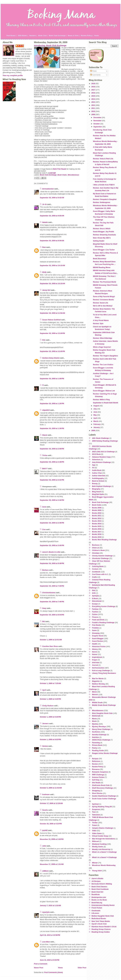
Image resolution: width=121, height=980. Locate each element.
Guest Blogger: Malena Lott (104, 391)
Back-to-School (98, 481)
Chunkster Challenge (100, 558)
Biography (96, 489)
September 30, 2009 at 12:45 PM (52, 351)
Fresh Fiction (97, 908)
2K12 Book (96, 454)
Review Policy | (87, 36)
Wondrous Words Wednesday (104, 865)
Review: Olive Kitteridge (103, 338)
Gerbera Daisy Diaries (51, 358)
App (94, 465)
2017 (93, 90)
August (97, 406)
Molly (44, 272)
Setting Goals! (99, 241)
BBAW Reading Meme (102, 267)
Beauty (95, 484)
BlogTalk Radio (98, 494)
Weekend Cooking (99, 844)
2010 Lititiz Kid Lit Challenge (103, 452)
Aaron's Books (98, 878)
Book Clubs (62, 175)
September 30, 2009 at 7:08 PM (52, 586)
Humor (95, 654)
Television (96, 815)
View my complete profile (13, 75)
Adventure (96, 460)
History (95, 649)
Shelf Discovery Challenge (103, 788)
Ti (43, 385)
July (95, 409)
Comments (95, 75)
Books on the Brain (99, 900)
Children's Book (98, 550)
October (97, 124)
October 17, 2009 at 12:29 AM (51, 803)
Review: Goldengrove (101, 202)
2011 (93, 108)
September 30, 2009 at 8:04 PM (52, 615)
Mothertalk (96, 716)
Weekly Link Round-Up (101, 849)
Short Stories (97, 793)
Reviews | (33, 36)
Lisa (44, 529)
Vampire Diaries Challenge (103, 828)
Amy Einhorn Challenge (101, 462)
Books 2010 (97, 513)
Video (94, 831)
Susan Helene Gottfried (52, 320)
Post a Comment (41, 964)
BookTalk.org (97, 903)
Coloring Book (98, 566)
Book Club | (43, 36)
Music (94, 721)
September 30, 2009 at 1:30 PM (52, 403)
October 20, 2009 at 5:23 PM (51, 824)
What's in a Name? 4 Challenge (104, 857)
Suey (44, 608)
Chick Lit (96, 548)
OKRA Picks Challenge (101, 740)
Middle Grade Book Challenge (104, 705)
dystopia (95, 596)
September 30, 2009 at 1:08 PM (52, 379)
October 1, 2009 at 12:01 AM (51, 640)
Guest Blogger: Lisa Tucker (104, 250)
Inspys (95, 660)
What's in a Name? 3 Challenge (104, 852)
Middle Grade (97, 703)
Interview (96, 662)
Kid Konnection (98, 668)
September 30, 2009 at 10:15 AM (52, 283)
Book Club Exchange (48, 175)
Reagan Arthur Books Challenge (105, 753)
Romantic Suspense (100, 772)
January (97, 427)
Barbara (45, 570)
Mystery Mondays (99, 727)
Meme (94, 692)
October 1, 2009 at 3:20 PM (50, 699)
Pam (44, 247)
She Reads (96, 783)
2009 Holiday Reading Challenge (105, 441)
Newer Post (39, 968)
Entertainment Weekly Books (103, 905)
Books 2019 (97, 537)
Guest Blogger (98, 638)
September (98, 127)
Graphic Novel (98, 636)
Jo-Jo (45, 204)
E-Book (95, 598)
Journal (95, 665)
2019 (93, 84)
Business (96, 545)
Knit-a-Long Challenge (101, 670)
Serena (45, 746)
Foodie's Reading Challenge (103, 622)
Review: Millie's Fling (101, 400)
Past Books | (12, 36)
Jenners (45, 724)
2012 (93, 105)
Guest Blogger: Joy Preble (103, 232)
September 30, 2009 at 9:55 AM (52, 216)
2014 (93, 99)
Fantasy (95, 609)
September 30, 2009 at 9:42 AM (52, 198)
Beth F (45, 469)
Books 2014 (97, 524)
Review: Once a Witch (102, 229)
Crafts (94, 577)
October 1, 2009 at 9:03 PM (50, 739)
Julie (44, 846)
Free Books (97, 625)
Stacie (45, 435)
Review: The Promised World (104, 282)
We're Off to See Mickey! (103, 306)
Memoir (95, 694)
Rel (44, 621)
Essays (95, 604)
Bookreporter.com (99, 897)
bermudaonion (48, 189)
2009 (93, 114)
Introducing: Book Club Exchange (50, 45)
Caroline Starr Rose (50, 646)
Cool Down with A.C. (100, 574)
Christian (96, 553)
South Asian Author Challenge (104, 799)
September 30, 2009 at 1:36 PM (52, 428)
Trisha (45, 455)
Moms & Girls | (74, 36)
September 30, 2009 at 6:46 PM (52, 563)
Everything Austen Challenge (104, 606)
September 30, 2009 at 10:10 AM (52, 265)
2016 (93, 93)
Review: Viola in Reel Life (103, 159)
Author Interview (99, 476)
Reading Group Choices (101, 929)
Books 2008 (97, 508)
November (98, 121)
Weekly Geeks (98, 847)
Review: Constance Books (103, 300)
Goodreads (96, 911)
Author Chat (97, 473)
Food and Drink (98, 620)
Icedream (46, 794)
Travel (94, 825)
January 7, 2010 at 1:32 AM (50, 905)
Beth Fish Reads (60, 169)
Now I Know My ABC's (102, 238)
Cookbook (96, 572)
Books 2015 (97, 526)
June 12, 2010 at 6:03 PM (50, 960)
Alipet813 (46, 410)
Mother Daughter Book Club (103, 916)
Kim (44, 340)
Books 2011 (97, 516)
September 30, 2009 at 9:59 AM (52, 241)
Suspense (96, 809)
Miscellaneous (73, 175)
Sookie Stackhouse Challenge (104, 796)
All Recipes (96, 881)
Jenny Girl (46, 290)
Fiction (95, 614)
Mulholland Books (99, 919)
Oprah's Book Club (99, 924)
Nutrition (95, 737)
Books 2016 (97, 529)
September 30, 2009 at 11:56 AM (52, 313)
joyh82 (45, 830)
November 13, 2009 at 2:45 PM (52, 839)
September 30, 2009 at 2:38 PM (52, 462)
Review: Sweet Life (100, 303)
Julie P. (21, 46)
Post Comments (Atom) (54, 972)
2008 (93, 430)
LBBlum (45, 871)
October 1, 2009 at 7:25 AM (50, 683)
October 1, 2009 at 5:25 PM (50, 717)
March (96, 421)
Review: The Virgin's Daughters (105, 356)
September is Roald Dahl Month (106, 403)
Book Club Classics (99, 887)
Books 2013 (97, 521)
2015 (93, 96)
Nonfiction (96, 732)
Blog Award (97, 492)
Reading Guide (98, 751)
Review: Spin (98, 324)
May (95, 415)
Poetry (95, 748)
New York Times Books (101, 921)
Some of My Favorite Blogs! (104, 297)
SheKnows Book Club (101, 785)
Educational (97, 601)
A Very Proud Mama (101, 320)
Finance (95, 617)
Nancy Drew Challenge (101, 729)
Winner (95, 863)
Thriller (95, 823)
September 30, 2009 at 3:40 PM (52, 545)
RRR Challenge (98, 775)
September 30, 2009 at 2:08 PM (52, 449)
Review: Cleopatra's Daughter (105, 199)
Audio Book (97, 470)
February (97, 424)
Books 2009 (97, 510)
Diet (94, 590)
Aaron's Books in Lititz (51, 552)
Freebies (95, 628)
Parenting (96, 743)
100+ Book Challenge (100, 438)
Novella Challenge (99, 735)
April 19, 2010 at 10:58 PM (50, 935)
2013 (93, 102)
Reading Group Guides (101, 932)
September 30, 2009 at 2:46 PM (52, 523)
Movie (94, 719)
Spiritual (95, 804)
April (44, 690)
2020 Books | (23, 36)
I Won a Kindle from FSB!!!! (104, 185)
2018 (93, 87)
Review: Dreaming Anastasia (104, 235)
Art (93, 468)
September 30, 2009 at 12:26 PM (52, 333)
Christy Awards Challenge (102, 556)
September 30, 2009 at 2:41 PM (52, 480)
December (98, 117)
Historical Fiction (99, 646)
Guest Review (98, 641)
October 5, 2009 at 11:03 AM (51, 788)
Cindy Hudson (48, 706)
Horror (95, 652)
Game (94, 630)
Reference (96, 761)
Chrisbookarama (49, 593)
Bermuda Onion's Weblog (102, 884)
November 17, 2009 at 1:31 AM (52, 864)
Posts (93, 71)
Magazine (96, 681)
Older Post (82, 968)
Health (95, 644)
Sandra (45, 810)
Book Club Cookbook (100, 889)
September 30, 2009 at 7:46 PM (52, 602)
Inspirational (97, 657)
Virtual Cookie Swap (100, 836)
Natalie (45, 222)
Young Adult (97, 871)
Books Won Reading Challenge (104, 540)
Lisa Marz (46, 942)
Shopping (96, 791)
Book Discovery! (100, 259)
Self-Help (96, 780)
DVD (94, 593)
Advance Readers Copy (101, 457)
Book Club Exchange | (58, 36)
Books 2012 (97, 518)
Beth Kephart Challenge (101, 486)
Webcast (95, 841)
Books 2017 (97, 532)
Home (96, 36)
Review (95, 764)
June (96, 412)
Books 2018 (97, 534)
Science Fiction (98, 777)
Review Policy (98, 767)
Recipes (95, 759)
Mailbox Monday (99, 684)
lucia (44, 507)
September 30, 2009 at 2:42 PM (52, 500)
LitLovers (95, 913)
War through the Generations (104, 839)
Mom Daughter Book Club (102, 713)
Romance (96, 769)
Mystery (95, 724)
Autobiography (98, 478)
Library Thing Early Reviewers (104, 673)
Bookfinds (96, 895)
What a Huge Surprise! (102, 347)
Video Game (97, 833)
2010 (93, 111)
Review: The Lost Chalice (103, 365)
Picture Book (97, 745)
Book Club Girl (98, 892)
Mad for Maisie (98, 679)
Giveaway (96, 633)
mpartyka (46, 912)
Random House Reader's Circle (104, 927)
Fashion (95, 612)
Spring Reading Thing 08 (102, 807)
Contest (95, 569)
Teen (94, 812)
